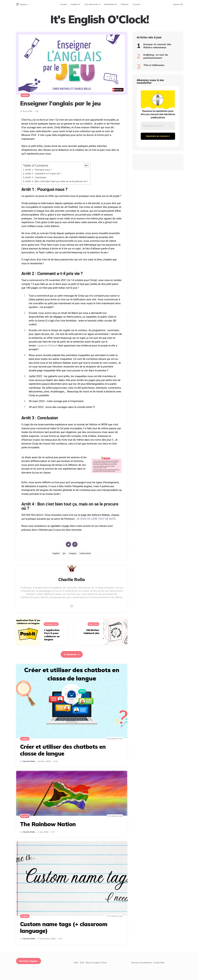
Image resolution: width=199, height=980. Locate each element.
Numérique (109, 4)
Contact (136, 4)
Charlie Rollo (29, 761)
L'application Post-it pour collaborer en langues (52, 635)
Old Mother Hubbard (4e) (91, 632)
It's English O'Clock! (100, 19)
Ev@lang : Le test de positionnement (156, 56)
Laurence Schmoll (47, 346)
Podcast (125, 4)
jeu (64, 553)
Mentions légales (29, 961)
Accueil (63, 4)
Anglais (74, 4)
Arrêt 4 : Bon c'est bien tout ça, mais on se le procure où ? (57, 181)
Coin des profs (91, 4)
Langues (73, 553)
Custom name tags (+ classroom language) (64, 927)
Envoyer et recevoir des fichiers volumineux (157, 46)
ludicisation (85, 553)
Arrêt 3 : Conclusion (36, 177)
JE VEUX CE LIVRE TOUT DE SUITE (96, 519)
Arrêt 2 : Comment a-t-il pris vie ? (43, 173)
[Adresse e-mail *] (158, 126)
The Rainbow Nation (48, 824)
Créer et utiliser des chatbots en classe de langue (63, 750)
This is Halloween (154, 65)
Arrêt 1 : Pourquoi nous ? (38, 170)
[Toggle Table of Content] (85, 165)
